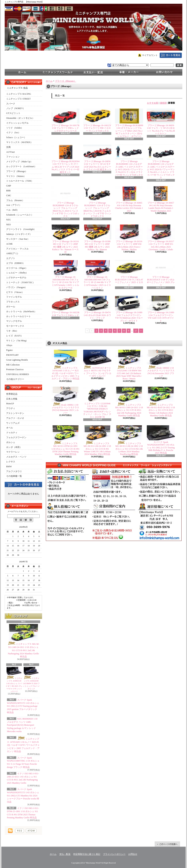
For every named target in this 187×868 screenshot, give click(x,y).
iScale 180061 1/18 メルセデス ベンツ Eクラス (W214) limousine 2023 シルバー (65, 409)
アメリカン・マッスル (17, 249)
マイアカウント (150, 55)
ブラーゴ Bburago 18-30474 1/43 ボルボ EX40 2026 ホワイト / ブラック (97, 315)
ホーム (22, 72)
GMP (9, 186)
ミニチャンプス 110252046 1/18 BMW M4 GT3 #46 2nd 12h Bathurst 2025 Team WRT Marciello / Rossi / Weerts (129, 373)
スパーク (11, 104)
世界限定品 (12, 394)
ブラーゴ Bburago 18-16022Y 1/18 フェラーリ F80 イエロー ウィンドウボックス (97, 128)
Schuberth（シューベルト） (20, 215)
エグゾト (11, 258)
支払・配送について (93, 72)
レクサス (11, 462)
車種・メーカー (129, 72)
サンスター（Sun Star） (18, 239)
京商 (8, 147)
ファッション (13, 157)
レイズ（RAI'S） (15, 336)
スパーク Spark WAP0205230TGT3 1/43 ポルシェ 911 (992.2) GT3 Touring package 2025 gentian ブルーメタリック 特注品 (23, 706)
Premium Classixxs (15, 369)
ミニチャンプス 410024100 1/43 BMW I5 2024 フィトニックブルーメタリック (31, 683)
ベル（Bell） (13, 210)
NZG (9, 220)
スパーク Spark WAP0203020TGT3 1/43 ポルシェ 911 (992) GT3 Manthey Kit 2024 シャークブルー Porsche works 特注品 (23, 796)
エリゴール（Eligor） (17, 268)
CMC (9, 195)
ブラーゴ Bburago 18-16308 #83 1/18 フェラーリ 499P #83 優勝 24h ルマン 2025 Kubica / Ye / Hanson (97, 245)
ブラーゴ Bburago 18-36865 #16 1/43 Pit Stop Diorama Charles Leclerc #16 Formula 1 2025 (129, 207)
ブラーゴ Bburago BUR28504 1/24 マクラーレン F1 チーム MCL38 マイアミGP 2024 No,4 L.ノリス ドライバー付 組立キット (65, 167)
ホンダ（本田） (14, 447)
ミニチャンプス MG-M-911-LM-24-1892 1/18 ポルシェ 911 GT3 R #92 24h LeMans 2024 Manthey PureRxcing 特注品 (129, 449)
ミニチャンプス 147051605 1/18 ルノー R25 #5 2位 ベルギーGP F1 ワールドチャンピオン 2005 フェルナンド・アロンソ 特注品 (23, 745)
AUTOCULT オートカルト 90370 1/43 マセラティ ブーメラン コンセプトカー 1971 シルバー (97, 372)
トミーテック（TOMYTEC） (21, 282)
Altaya (9, 345)
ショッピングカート (171, 55)
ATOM (31, 831)
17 (136, 331)
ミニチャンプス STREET (18, 99)
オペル (10, 428)
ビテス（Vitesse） (15, 292)
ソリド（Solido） (15, 128)
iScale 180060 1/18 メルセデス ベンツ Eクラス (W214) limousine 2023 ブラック (161, 372)
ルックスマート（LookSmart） (21, 166)
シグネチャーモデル (16, 278)
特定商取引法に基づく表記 (87, 854)
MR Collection (13, 365)
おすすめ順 (153, 103)
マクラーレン (13, 452)
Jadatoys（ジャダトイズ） (19, 234)
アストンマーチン (15, 413)
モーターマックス (15, 326)
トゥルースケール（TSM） (20, 181)
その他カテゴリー (15, 379)
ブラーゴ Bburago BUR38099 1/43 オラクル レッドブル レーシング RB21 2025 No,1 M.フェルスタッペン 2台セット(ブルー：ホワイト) (129, 131)
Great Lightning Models (17, 360)
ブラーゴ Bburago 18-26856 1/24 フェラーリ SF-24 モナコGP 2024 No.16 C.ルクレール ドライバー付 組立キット (97, 165)
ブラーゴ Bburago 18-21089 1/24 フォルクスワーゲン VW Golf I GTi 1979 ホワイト (161, 316)
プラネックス (13, 302)
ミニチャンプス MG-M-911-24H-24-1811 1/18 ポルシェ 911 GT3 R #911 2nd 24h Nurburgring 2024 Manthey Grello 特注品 (23, 650)
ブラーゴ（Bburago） (17, 171)
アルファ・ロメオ (15, 418)
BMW (9, 467)
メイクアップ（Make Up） (19, 162)
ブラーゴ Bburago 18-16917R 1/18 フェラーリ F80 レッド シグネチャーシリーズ (65, 128)
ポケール (11, 307)
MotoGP (10, 404)
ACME (9, 244)
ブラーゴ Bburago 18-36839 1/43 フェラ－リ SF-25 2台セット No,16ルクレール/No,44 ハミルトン (161, 129)
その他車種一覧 (14, 476)
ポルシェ (11, 442)
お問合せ (165, 72)
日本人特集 (12, 399)
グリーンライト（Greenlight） (21, 229)
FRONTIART (12, 355)
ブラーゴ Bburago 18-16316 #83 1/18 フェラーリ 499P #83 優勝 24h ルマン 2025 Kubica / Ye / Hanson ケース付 (65, 247)
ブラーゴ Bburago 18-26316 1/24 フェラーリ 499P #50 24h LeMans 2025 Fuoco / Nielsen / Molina (129, 245)
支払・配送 (65, 854)
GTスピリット (13, 113)
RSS (20, 831)
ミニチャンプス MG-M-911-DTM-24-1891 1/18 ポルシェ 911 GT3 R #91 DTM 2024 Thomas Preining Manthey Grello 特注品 (65, 449)
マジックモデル (14, 321)
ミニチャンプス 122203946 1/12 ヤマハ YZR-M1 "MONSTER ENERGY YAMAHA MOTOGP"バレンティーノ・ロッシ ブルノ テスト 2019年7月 (97, 410)
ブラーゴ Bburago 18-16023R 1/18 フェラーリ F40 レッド (65, 314)
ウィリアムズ (13, 423)
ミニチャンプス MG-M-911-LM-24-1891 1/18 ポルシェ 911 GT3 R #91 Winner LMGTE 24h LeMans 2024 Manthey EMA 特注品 (97, 449)
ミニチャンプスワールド (58, 72)
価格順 (163, 103)
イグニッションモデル (17, 123)
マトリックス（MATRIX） (19, 142)
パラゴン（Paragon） (17, 287)
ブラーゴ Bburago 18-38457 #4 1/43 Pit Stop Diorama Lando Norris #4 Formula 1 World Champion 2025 (161, 207)
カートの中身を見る (23, 484)
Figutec (10, 350)
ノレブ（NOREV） (16, 108)
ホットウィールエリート (19, 316)
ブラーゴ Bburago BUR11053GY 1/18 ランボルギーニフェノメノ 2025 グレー (161, 281)
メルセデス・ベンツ (16, 457)
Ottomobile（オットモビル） (20, 118)
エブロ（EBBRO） (16, 263)
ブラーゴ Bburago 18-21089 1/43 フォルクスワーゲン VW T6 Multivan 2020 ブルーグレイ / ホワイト (129, 316)
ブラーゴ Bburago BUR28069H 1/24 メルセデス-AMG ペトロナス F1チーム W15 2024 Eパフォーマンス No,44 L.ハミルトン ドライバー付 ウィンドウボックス (161, 169)
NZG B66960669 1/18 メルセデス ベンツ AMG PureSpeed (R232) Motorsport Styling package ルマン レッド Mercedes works (22, 725)
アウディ (11, 408)
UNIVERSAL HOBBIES (18, 374)
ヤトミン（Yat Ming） (17, 341)
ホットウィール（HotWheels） (21, 312)
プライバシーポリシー (114, 854)
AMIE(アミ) (12, 253)
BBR (8, 191)
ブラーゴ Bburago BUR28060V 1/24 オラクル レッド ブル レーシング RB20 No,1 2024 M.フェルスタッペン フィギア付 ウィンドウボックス (97, 210)
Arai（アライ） (14, 205)
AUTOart (10, 152)
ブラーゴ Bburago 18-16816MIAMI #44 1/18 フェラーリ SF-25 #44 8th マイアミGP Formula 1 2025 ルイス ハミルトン (97, 282)
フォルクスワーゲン (16, 437)
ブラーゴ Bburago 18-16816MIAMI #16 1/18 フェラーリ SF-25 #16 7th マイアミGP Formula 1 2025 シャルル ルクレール (66, 282)
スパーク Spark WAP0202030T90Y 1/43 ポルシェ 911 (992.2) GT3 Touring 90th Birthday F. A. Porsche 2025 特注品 (161, 448)
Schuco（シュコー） (16, 137)
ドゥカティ (12, 433)
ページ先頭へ (167, 844)
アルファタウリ (14, 471)
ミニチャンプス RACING (19, 94)
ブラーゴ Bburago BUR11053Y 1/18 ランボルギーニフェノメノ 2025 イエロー (129, 281)
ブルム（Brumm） (15, 200)
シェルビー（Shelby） (17, 273)
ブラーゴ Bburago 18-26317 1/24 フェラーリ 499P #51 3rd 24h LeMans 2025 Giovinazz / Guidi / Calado (161, 245)
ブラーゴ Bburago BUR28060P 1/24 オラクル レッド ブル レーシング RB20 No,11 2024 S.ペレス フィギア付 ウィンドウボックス (66, 210)
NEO (9, 225)
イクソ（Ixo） (13, 133)
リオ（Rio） (12, 331)
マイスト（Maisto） (16, 176)
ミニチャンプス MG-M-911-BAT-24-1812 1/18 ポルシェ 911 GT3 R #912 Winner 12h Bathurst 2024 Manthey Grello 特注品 (161, 410)
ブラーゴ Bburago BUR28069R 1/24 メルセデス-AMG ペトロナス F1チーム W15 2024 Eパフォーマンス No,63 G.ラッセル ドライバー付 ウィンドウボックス (129, 168)
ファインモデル (14, 297)
